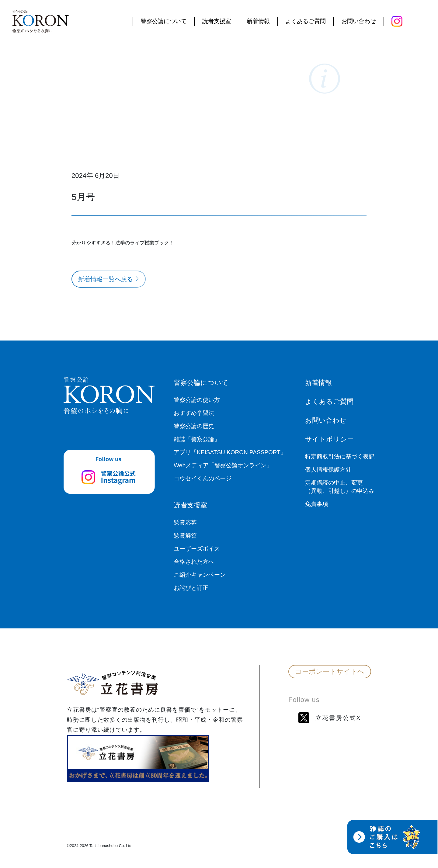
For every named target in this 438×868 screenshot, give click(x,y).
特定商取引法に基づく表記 (340, 456)
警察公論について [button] (164, 21)
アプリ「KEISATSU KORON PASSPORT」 (230, 452)
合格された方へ (194, 562)
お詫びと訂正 (191, 588)
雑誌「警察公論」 (197, 439)
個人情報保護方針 (328, 470)
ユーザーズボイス (197, 549)
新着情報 (258, 21)
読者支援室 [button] (217, 21)
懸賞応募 (185, 522)
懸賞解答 (185, 536)
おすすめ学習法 (194, 413)
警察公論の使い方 (197, 400)
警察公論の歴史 (194, 426)
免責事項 (317, 504)
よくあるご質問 (306, 21)
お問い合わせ (359, 21)
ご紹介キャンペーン (200, 575)
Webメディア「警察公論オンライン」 (223, 465)
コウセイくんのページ (203, 478)
